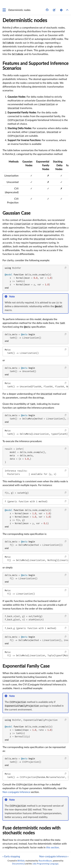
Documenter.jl (18, 864)
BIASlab (21, 861)
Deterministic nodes (25, 20)
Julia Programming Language (45, 864)
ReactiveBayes (45, 861)
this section (53, 848)
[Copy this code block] (66, 268)
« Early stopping (11, 857)
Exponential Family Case (26, 666)
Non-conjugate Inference (16, 792)
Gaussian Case (16, 213)
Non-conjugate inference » (54, 857)
